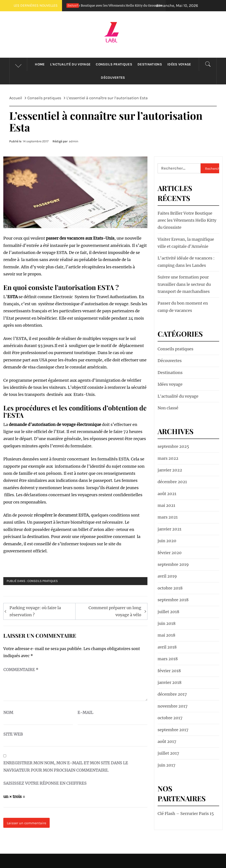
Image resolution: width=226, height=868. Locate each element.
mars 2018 (168, 659)
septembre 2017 (173, 730)
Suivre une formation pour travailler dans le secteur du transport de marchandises (184, 284)
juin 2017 (167, 765)
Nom (8, 713)
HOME (40, 64)
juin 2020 (167, 541)
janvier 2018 (169, 682)
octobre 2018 (170, 588)
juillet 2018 (168, 612)
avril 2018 (167, 647)
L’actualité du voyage (70, 64)
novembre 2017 (173, 706)
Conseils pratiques (114, 64)
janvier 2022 (170, 470)
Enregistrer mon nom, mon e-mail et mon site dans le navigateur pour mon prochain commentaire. (66, 766)
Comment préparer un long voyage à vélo (115, 611)
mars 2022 (168, 458)
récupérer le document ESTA (61, 515)
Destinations (150, 64)
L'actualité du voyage (178, 396)
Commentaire (21, 670)
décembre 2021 (172, 482)
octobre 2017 (170, 718)
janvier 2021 (169, 529)
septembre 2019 (173, 564)
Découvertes (113, 78)
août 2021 (167, 494)
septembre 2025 (173, 446)
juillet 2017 (168, 753)
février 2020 (170, 553)
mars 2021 (168, 517)
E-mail (85, 713)
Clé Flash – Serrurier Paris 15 (186, 814)
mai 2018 (166, 635)
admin (74, 141)
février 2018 (169, 671)
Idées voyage (179, 64)
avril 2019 (167, 576)
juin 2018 (167, 623)
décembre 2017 (172, 694)
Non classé (168, 408)
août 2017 (167, 741)
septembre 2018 (173, 600)
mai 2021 (166, 505)
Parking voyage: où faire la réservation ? (35, 611)
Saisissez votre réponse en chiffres (45, 783)
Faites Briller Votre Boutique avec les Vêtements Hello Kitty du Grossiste (117, 6)
